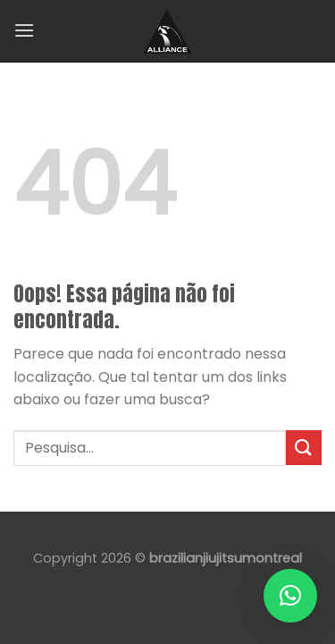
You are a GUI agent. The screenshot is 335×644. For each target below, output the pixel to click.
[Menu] (24, 30)
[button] (290, 596)
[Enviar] (304, 448)
